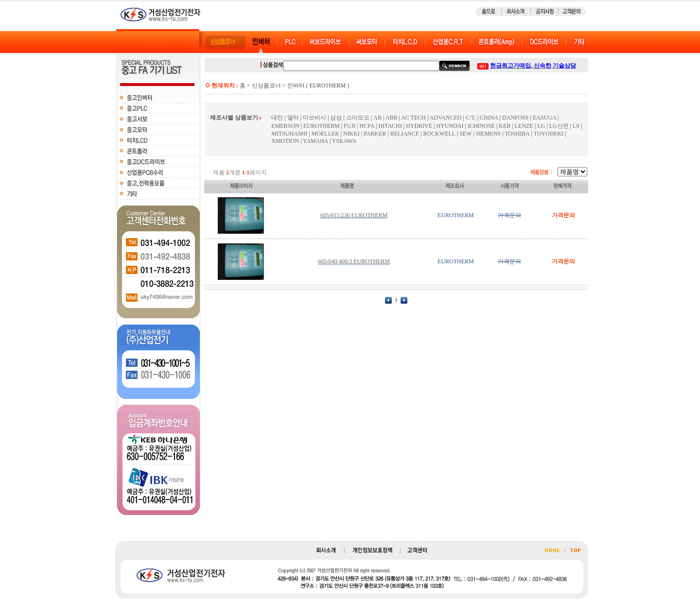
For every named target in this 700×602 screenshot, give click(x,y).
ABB (392, 118)
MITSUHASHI (289, 134)
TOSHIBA (517, 134)
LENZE (524, 126)
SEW (465, 134)
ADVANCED (446, 118)
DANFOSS (516, 118)
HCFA (367, 126)
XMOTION (285, 141)
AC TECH (413, 118)
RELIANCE (405, 134)
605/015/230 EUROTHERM (354, 215)
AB (377, 118)
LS (576, 126)
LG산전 (559, 126)
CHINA (489, 118)
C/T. (471, 118)
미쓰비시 (315, 118)
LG (541, 126)
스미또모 (358, 118)
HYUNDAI (450, 126)
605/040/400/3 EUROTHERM (354, 261)
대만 (277, 118)
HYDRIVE (419, 126)
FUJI (350, 126)
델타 (293, 118)
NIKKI (351, 134)
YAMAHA (315, 141)
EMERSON (285, 126)
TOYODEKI (549, 134)
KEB (505, 126)
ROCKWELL (439, 134)
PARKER (375, 134)
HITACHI (390, 126)
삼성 (336, 118)
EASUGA (544, 118)
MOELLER (325, 134)
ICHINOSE (481, 126)
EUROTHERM (322, 126)
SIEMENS (488, 134)
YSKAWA (344, 141)
